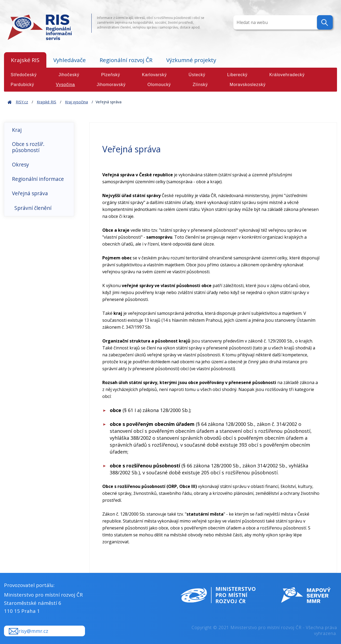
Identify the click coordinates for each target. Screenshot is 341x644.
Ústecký (197, 75)
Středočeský (24, 75)
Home (10, 102)
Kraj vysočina (76, 102)
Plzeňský (111, 75)
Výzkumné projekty (191, 60)
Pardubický (22, 85)
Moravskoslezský (248, 85)
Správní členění (33, 208)
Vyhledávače (70, 60)
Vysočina (65, 85)
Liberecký (238, 75)
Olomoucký (159, 85)
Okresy (21, 164)
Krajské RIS (25, 60)
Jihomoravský (111, 85)
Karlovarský (154, 75)
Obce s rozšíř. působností (28, 147)
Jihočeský (69, 75)
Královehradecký (287, 75)
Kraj (17, 130)
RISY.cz (22, 102)
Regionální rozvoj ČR (126, 60)
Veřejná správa (30, 193)
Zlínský (200, 85)
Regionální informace (38, 179)
